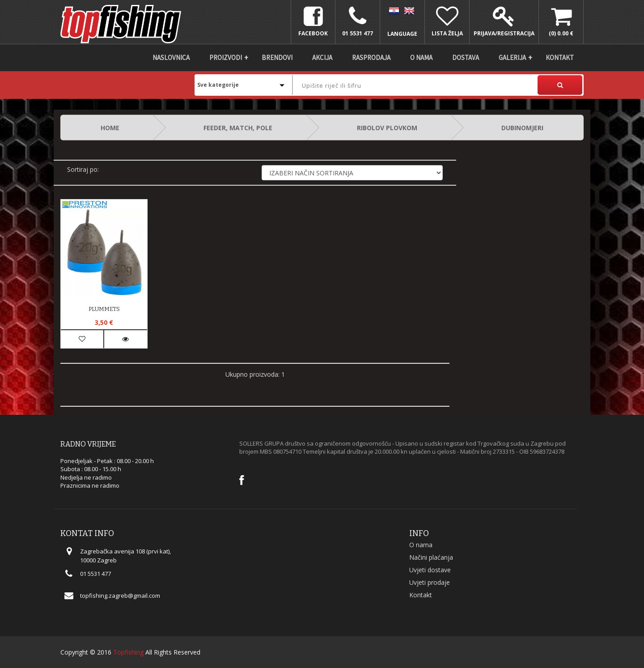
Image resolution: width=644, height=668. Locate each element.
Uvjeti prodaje (430, 582)
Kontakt (560, 57)
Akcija (322, 57)
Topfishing (128, 652)
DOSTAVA (466, 57)
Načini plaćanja (431, 557)
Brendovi (277, 57)
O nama (421, 57)
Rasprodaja (371, 57)
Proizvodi (226, 57)
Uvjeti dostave (430, 570)
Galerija (512, 57)
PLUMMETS (104, 309)
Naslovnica (171, 57)
